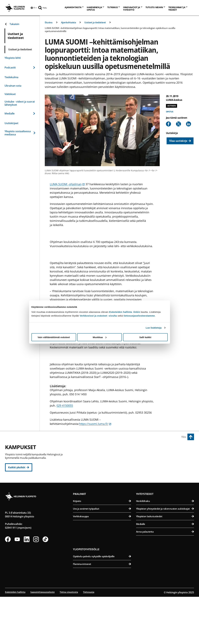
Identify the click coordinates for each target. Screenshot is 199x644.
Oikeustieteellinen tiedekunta (104, 471)
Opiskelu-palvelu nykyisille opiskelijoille (102, 604)
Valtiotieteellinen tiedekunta (104, 487)
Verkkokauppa (102, 564)
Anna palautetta (165, 579)
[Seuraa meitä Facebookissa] (8, 587)
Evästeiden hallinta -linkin (125, 312)
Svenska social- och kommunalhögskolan (104, 494)
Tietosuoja (89, 640)
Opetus (170, 112)
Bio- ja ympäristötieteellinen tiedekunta (165, 456)
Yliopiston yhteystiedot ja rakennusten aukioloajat (165, 556)
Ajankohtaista (69, 22)
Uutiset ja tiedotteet (95, 22)
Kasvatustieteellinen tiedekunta (104, 464)
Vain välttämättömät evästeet (54, 337)
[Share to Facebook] (168, 124)
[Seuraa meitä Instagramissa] (36, 587)
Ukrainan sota (13, 86)
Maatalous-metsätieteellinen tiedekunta (165, 479)
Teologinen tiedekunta (104, 479)
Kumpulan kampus (87, 508)
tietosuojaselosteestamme (139, 316)
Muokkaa (100, 337)
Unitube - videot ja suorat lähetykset (20, 103)
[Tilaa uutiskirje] (180, 141)
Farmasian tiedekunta (165, 471)
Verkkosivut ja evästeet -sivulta (98, 316)
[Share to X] (178, 124)
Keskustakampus (86, 449)
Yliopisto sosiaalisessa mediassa (20, 133)
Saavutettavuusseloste (43, 640)
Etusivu (49, 22)
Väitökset (10, 94)
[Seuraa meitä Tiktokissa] (45, 587)
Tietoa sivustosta (69, 640)
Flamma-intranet (102, 612)
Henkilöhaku (165, 549)
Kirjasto (102, 549)
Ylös (184, 437)
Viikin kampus (146, 449)
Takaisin (12, 24)
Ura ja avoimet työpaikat (102, 556)
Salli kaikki (145, 337)
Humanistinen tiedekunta (104, 456)
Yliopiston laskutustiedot (165, 564)
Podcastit (20, 68)
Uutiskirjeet (11, 123)
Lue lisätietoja (154, 328)
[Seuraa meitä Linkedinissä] (27, 587)
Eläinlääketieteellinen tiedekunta (165, 464)
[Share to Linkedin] (189, 124)
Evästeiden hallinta (15, 640)
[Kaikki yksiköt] (19, 467)
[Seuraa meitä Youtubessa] (17, 587)
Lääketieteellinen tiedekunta (165, 500)
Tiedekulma (11, 77)
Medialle (20, 113)
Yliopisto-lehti (13, 58)
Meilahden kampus (149, 493)
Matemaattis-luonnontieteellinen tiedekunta (104, 515)
